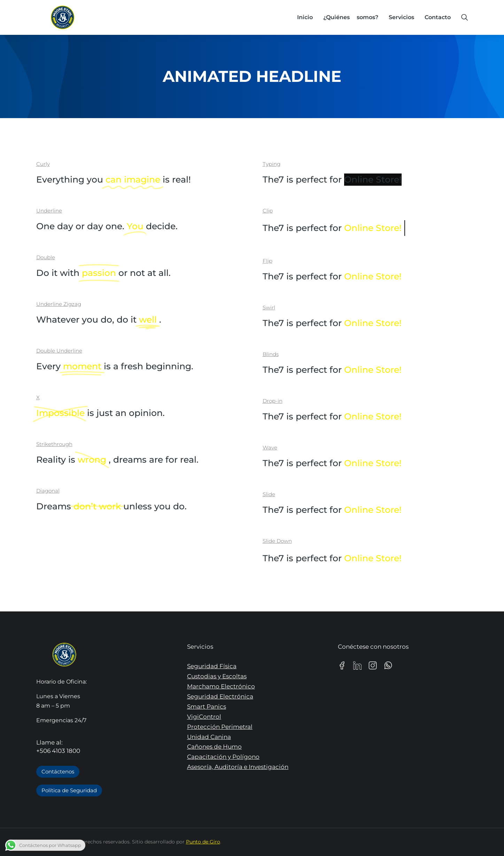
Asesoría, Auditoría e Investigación (238, 767)
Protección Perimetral (220, 727)
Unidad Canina (209, 737)
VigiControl (204, 717)
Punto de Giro (203, 842)
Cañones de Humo (214, 747)
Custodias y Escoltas (217, 676)
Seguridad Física (212, 666)
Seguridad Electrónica (220, 696)
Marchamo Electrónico (221, 686)
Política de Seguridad (69, 790)
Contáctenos (58, 772)
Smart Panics (207, 707)
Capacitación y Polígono (223, 757)
